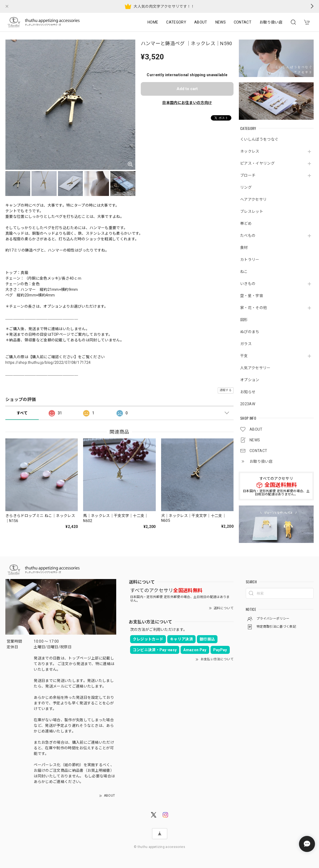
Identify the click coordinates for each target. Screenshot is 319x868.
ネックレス (250, 151)
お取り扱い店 (271, 22)
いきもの (248, 284)
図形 (244, 320)
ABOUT (201, 22)
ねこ (244, 272)
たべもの (248, 236)
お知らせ (248, 392)
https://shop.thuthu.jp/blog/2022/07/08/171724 (48, 362)
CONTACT (243, 22)
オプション (250, 380)
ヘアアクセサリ (253, 199)
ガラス (246, 344)
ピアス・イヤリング (257, 163)
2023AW (248, 404)
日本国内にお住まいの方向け (187, 103)
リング (246, 187)
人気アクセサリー (255, 368)
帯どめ (246, 223)
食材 (244, 248)
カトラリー (250, 260)
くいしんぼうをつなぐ (259, 139)
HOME (153, 22)
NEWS (221, 22)
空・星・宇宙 (252, 296)
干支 (244, 356)
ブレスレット (252, 211)
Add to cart (187, 89)
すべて (22, 413)
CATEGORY (176, 22)
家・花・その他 (254, 308)
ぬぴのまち (250, 332)
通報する (226, 390)
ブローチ (248, 175)
